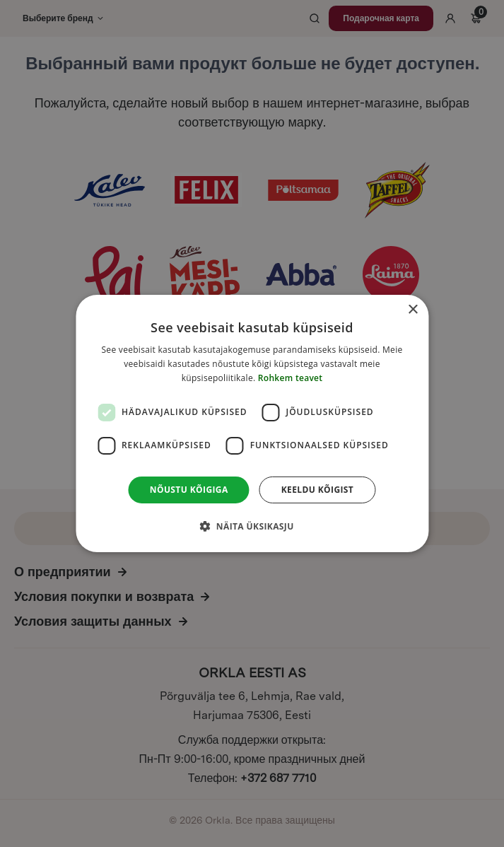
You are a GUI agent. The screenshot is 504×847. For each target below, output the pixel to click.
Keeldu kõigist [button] (318, 490)
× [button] (412, 310)
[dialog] (252, 423)
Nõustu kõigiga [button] (189, 490)
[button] (252, 526)
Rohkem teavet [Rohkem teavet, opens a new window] (291, 378)
